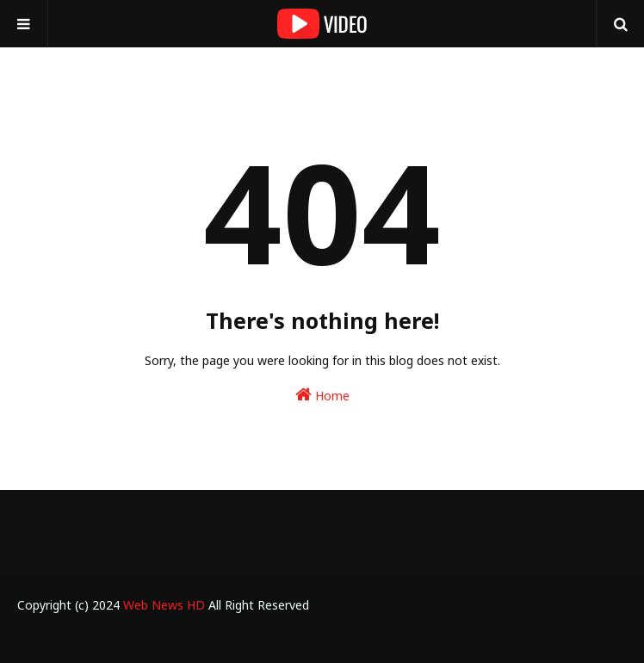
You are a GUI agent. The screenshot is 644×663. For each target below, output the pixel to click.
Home (322, 395)
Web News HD (164, 605)
